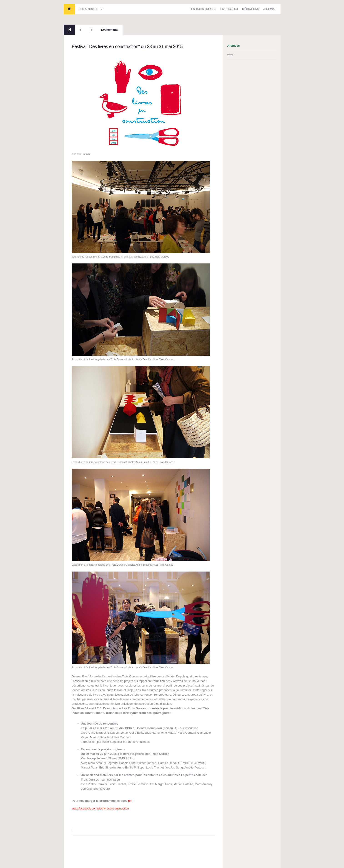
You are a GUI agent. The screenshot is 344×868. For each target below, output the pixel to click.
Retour (69, 30)
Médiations (251, 9)
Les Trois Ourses (69, 9)
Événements (110, 30)
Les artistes (89, 9)
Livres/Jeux (229, 9)
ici (130, 801)
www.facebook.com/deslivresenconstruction (100, 808)
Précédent (80, 30)
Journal (270, 9)
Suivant (92, 30)
